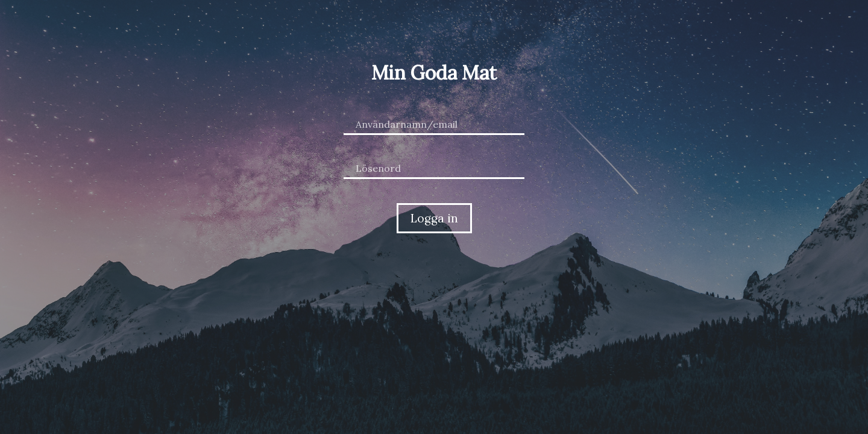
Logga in (434, 218)
